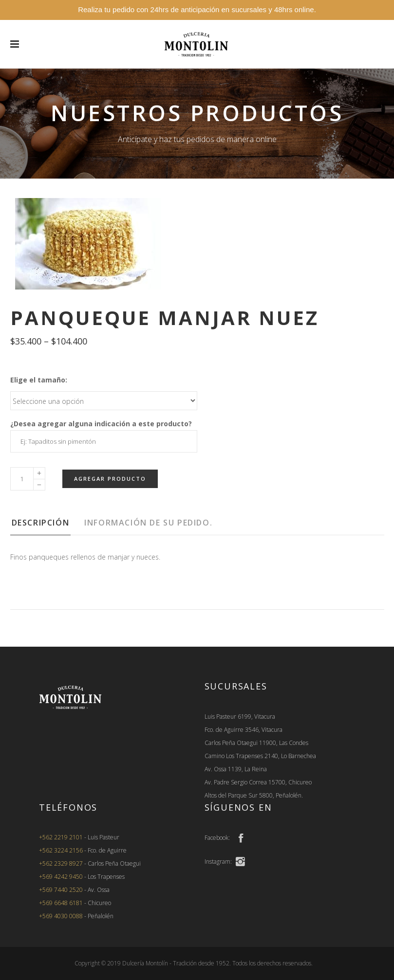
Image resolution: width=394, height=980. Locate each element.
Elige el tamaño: (39, 380)
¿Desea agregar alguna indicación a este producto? (101, 424)
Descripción (41, 523)
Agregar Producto (110, 479)
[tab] (47, 526)
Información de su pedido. (148, 523)
